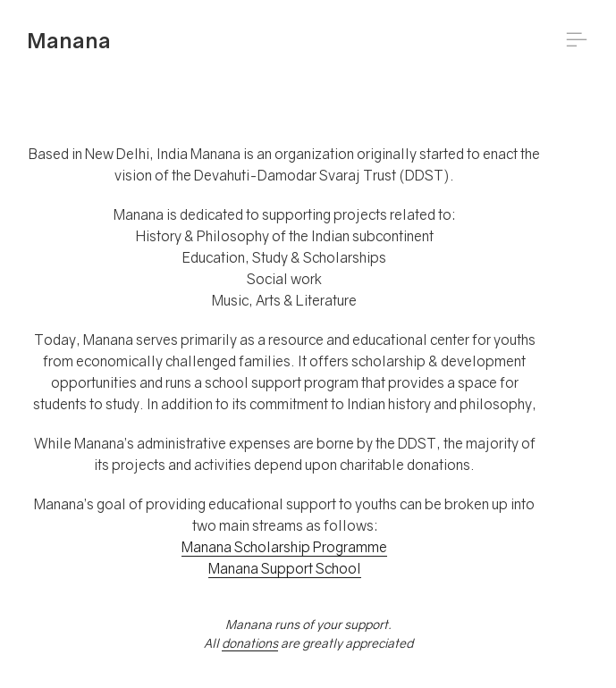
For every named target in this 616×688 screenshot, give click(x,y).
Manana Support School (285, 568)
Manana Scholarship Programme (284, 547)
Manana (69, 40)
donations (250, 643)
